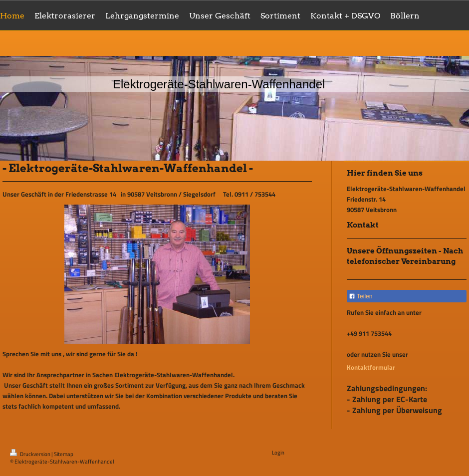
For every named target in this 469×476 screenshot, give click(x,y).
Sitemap (64, 454)
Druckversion (31, 454)
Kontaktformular (371, 367)
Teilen (360, 296)
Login (278, 453)
